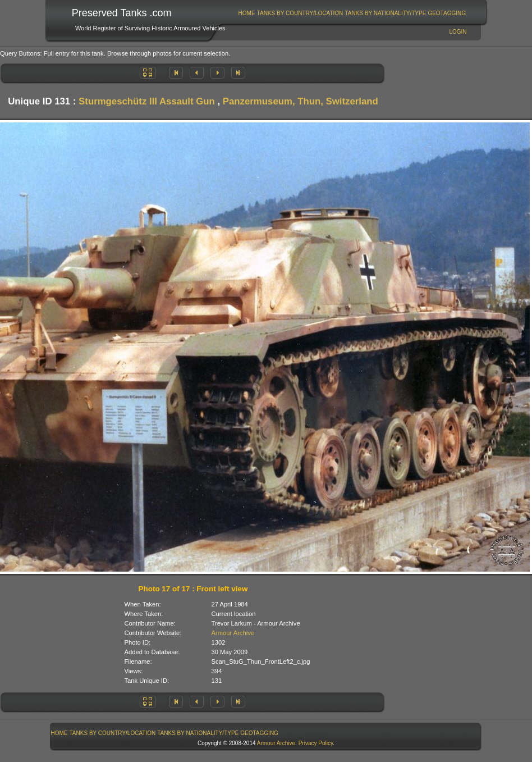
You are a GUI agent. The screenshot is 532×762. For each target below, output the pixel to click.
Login (458, 32)
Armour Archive (233, 633)
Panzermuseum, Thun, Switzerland (301, 101)
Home (247, 13)
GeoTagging (447, 13)
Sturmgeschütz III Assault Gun (147, 101)
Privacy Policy (316, 743)
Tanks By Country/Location (300, 13)
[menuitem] (247, 13)
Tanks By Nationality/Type (385, 13)
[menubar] (352, 13)
